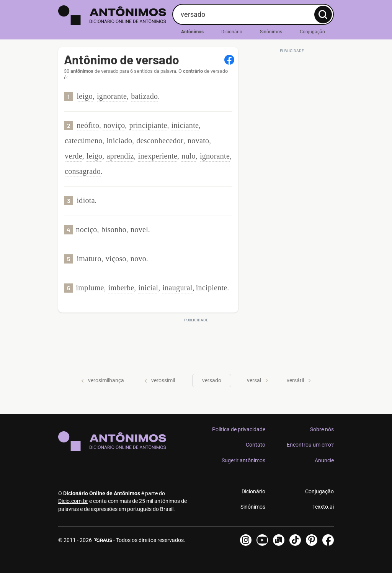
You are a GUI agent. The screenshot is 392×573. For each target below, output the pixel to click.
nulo (189, 156)
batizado (144, 96)
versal (257, 380)
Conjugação (312, 32)
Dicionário (232, 32)
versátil (299, 380)
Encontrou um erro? (310, 445)
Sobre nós (322, 429)
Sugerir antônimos (243, 460)
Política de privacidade (239, 429)
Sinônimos (271, 32)
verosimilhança (103, 380)
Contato (256, 445)
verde (73, 156)
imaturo (89, 259)
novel (139, 229)
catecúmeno (84, 141)
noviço (114, 125)
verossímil (160, 380)
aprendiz (120, 156)
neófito (88, 125)
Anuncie (324, 460)
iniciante (185, 125)
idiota (86, 200)
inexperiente (158, 156)
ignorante (112, 96)
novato (198, 141)
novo (138, 259)
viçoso (116, 259)
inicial (148, 288)
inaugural (177, 288)
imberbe (121, 288)
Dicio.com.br (73, 501)
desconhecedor (160, 141)
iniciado (120, 141)
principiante (148, 125)
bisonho (114, 229)
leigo (85, 96)
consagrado (83, 171)
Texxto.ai (323, 507)
